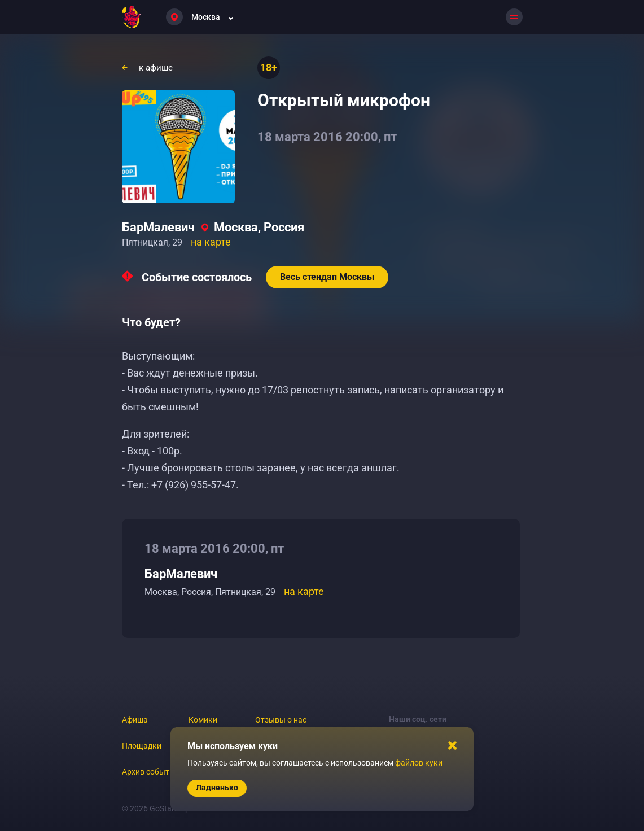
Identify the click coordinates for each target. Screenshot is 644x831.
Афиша (135, 720)
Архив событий (150, 772)
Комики (203, 720)
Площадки (142, 746)
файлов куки (419, 763)
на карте (211, 242)
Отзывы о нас (281, 720)
